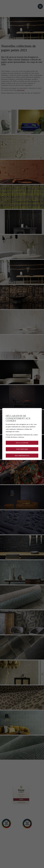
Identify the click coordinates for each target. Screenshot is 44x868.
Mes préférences (22, 456)
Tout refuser (22, 449)
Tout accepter (22, 443)
